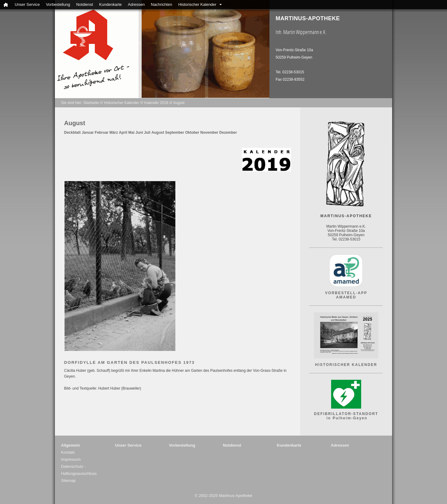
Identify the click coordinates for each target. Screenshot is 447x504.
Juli (147, 133)
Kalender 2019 (156, 103)
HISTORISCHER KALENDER (346, 365)
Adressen (136, 4)
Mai (131, 133)
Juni (139, 133)
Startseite (91, 103)
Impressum (71, 459)
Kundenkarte (110, 4)
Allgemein (71, 445)
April (123, 133)
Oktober (192, 133)
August (179, 103)
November (209, 133)
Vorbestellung (58, 4)
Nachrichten (161, 4)
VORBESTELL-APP (346, 293)
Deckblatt (72, 133)
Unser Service (27, 4)
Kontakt (68, 452)
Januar (88, 133)
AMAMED (346, 297)
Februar (102, 133)
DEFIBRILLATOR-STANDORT (346, 414)
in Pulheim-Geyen (346, 418)
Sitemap (68, 481)
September (175, 133)
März (114, 133)
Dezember (228, 133)
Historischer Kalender (197, 4)
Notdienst (84, 4)
